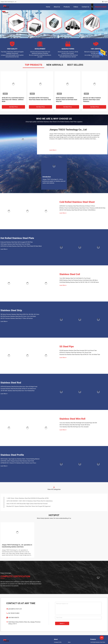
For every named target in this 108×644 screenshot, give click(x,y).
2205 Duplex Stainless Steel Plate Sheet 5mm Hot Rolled (15, 244)
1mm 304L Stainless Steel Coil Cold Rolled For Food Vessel (75, 278)
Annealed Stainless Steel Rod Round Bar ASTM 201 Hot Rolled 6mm (18, 389)
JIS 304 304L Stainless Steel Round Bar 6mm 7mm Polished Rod (17, 391)
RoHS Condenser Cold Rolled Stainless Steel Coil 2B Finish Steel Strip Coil (67, 100)
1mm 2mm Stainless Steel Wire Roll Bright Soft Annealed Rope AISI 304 (78, 423)
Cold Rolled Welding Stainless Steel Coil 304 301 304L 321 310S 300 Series (79, 282)
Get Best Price (13, 107)
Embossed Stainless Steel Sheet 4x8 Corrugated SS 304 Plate (17, 242)
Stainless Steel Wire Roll (72, 419)
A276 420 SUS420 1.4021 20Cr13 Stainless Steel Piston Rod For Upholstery (30, 501)
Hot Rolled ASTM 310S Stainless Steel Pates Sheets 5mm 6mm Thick (40, 99)
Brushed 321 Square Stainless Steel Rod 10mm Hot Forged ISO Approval (29, 506)
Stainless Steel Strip (11, 310)
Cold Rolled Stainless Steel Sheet (77, 202)
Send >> (62, 623)
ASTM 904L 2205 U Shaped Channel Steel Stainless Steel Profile (17, 461)
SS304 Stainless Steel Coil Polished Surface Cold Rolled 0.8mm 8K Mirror (79, 280)
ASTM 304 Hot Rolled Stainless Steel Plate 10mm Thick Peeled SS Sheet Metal (21, 246)
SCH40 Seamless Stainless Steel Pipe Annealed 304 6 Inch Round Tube (78, 350)
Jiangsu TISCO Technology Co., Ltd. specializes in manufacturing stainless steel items (17, 546)
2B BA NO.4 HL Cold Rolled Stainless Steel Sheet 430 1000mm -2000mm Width (13, 100)
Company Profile (58, 642)
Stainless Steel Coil (70, 274)
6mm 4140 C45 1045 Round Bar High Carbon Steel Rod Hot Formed (27, 504)
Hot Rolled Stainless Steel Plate (17, 238)
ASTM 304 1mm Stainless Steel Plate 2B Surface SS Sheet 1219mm (77, 206)
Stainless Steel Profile (12, 455)
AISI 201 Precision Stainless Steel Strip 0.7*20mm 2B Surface (17, 318)
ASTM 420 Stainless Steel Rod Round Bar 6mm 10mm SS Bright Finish (19, 387)
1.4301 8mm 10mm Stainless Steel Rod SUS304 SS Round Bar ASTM (28, 498)
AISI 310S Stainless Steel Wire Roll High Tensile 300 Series (75, 425)
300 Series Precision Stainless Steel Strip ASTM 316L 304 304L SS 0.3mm (20, 314)
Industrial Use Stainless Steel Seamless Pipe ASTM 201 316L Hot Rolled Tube (80, 355)
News (69, 642)
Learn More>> (53, 150)
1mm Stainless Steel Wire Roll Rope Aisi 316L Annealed (74, 427)
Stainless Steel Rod (11, 383)
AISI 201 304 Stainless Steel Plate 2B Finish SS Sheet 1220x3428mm (77, 210)
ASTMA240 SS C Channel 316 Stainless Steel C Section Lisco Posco (18, 463)
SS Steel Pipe (67, 346)
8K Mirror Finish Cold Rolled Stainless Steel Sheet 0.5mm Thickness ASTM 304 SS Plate (82, 208)
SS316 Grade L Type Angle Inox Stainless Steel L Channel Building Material (20, 459)
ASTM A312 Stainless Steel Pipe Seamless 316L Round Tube (75, 353)
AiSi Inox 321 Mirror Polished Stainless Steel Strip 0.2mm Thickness (92, 100)
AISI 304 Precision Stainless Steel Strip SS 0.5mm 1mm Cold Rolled (18, 316)
